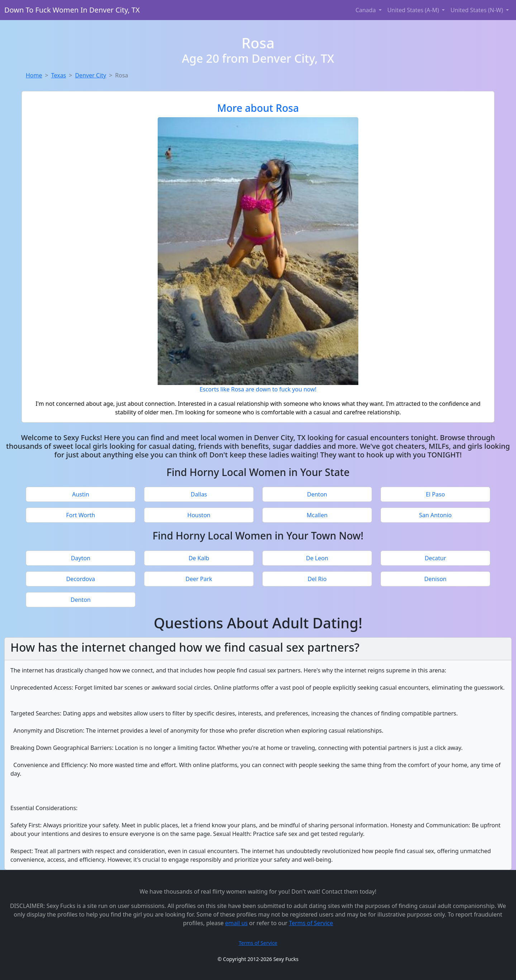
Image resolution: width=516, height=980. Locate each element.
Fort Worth (80, 515)
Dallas (199, 494)
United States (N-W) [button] (477, 10)
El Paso (435, 494)
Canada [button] (366, 10)
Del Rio (317, 579)
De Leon (317, 558)
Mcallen (317, 515)
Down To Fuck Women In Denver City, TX (72, 10)
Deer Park (199, 579)
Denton (317, 494)
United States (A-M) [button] (414, 10)
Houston (199, 515)
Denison (435, 579)
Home (34, 75)
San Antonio (435, 515)
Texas (59, 75)
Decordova (81, 579)
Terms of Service (311, 923)
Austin (81, 494)
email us (236, 923)
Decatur (435, 558)
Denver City (90, 75)
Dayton (81, 558)
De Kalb (199, 558)
